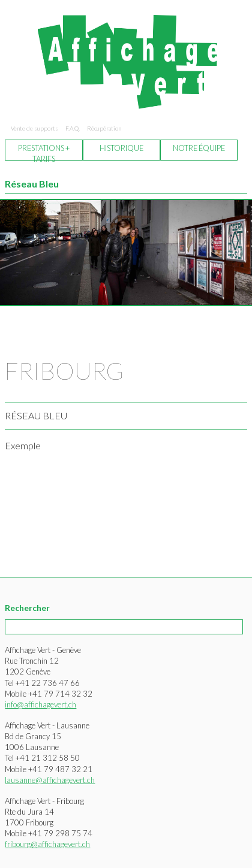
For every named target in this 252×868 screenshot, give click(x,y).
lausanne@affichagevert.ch (50, 780)
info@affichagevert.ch (40, 704)
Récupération (104, 128)
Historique (121, 148)
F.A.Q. (73, 128)
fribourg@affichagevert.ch (47, 844)
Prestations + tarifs (44, 152)
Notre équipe (199, 148)
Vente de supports (34, 128)
